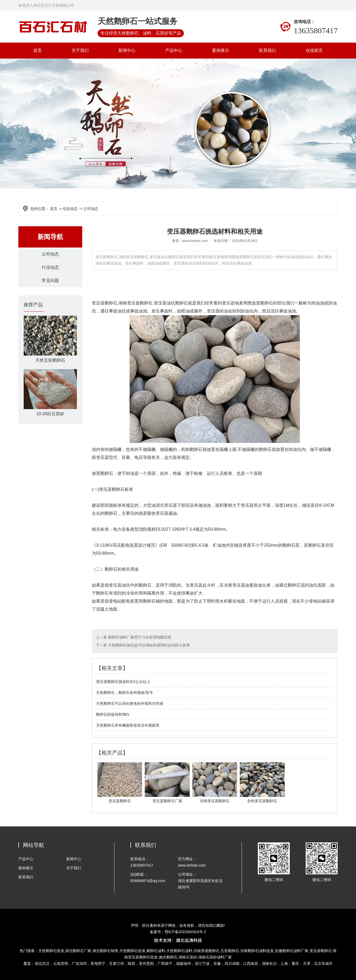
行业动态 (50, 268)
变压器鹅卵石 (105, 303)
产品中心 (174, 50)
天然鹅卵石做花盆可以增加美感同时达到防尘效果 (148, 645)
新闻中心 (127, 50)
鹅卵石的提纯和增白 (113, 714)
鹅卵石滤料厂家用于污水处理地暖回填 (139, 637)
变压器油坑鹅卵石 (171, 303)
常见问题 (50, 281)
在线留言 (314, 50)
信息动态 (70, 209)
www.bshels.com (195, 241)
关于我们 (80, 50)
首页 (38, 50)
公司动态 (50, 254)
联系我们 (267, 50)
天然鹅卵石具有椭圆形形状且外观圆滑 (128, 725)
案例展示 (221, 50)
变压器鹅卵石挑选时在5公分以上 (123, 682)
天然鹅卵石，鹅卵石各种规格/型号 (125, 693)
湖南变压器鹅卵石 (135, 303)
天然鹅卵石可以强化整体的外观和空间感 (130, 703)
